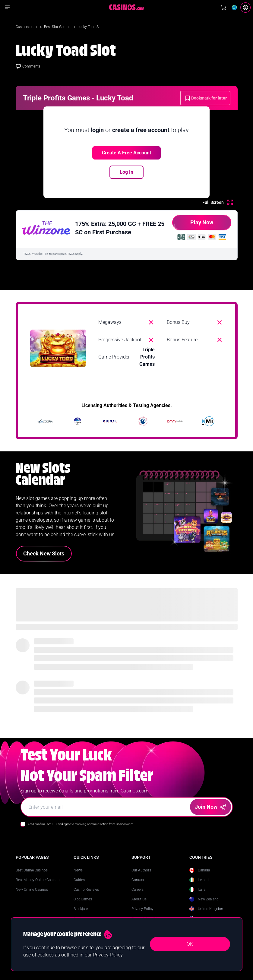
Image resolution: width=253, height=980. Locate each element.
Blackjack (81, 909)
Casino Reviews (86, 890)
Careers (138, 890)
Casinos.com (27, 27)
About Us (139, 899)
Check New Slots (44, 553)
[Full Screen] (218, 202)
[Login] (245, 8)
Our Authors (141, 870)
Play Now (193, 225)
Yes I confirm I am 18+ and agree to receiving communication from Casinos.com (81, 824)
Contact (138, 880)
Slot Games (83, 899)
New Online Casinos (32, 890)
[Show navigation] (7, 7)
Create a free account (126, 153)
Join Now (210, 807)
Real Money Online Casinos (38, 880)
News (78, 870)
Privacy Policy (142, 909)
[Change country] (234, 8)
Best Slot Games (58, 27)
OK (190, 944)
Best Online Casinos (32, 870)
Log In (126, 172)
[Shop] (223, 8)
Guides (79, 880)
